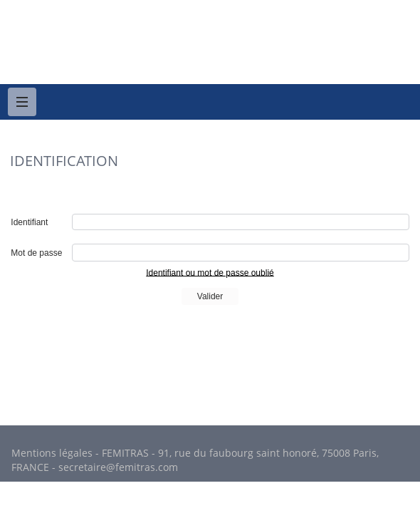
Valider (210, 296)
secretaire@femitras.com (118, 467)
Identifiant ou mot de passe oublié (210, 272)
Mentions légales (52, 453)
